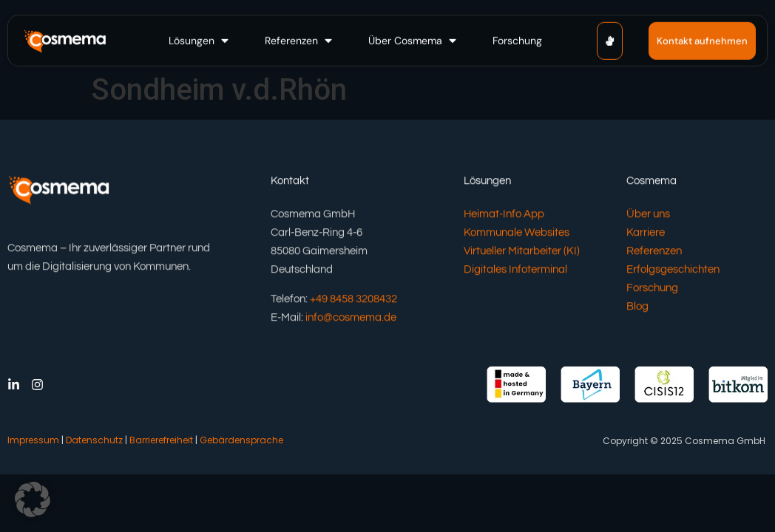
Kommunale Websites (517, 233)
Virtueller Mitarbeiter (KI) (522, 252)
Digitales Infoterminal (515, 270)
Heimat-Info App (504, 215)
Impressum (33, 440)
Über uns (648, 215)
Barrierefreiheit (161, 440)
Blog (637, 307)
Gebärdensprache (241, 440)
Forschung (652, 289)
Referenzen (654, 252)
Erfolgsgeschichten (673, 270)
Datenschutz (94, 440)
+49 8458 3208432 (353, 300)
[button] (200, 40)
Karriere (646, 233)
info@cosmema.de (351, 318)
